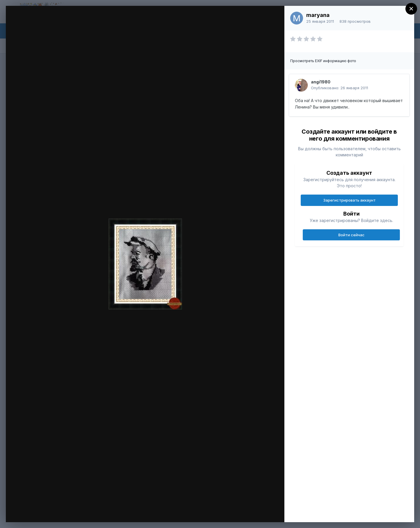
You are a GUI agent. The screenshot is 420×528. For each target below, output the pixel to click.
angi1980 (321, 82)
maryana (318, 15)
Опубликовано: (339, 88)
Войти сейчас (351, 235)
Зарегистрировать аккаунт (349, 200)
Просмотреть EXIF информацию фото (323, 61)
